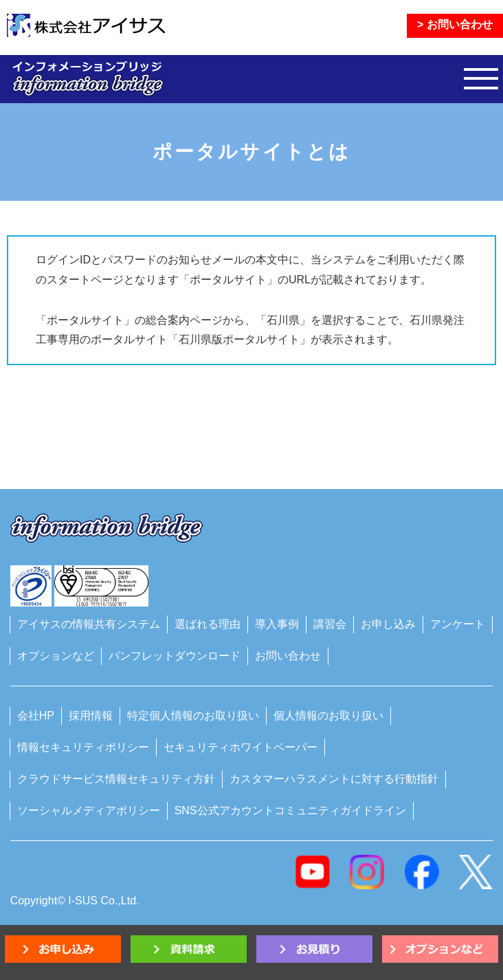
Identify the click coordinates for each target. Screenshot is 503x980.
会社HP (36, 716)
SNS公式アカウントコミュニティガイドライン (290, 810)
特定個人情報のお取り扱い (193, 716)
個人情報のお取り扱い (328, 716)
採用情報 (91, 716)
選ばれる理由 (208, 624)
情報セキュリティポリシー (83, 747)
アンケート (458, 624)
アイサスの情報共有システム (89, 624)
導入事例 (277, 624)
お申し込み (388, 624)
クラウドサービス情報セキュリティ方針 (116, 779)
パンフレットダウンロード (175, 656)
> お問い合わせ (455, 24)
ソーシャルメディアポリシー (89, 810)
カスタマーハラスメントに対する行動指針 (334, 779)
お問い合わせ (288, 656)
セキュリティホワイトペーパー (241, 747)
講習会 (330, 624)
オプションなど (56, 656)
